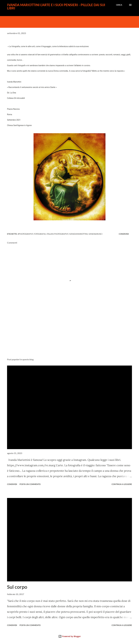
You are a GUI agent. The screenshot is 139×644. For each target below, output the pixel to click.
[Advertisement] (69, 335)
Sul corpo (17, 587)
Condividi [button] (124, 234)
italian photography (57, 234)
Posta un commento (30, 484)
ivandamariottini (78, 234)
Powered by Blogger (70, 636)
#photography (25, 234)
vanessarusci (95, 234)
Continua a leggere (122, 484)
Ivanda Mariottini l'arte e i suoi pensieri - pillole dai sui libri (56, 6)
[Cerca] (119, 5)
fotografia (40, 234)
